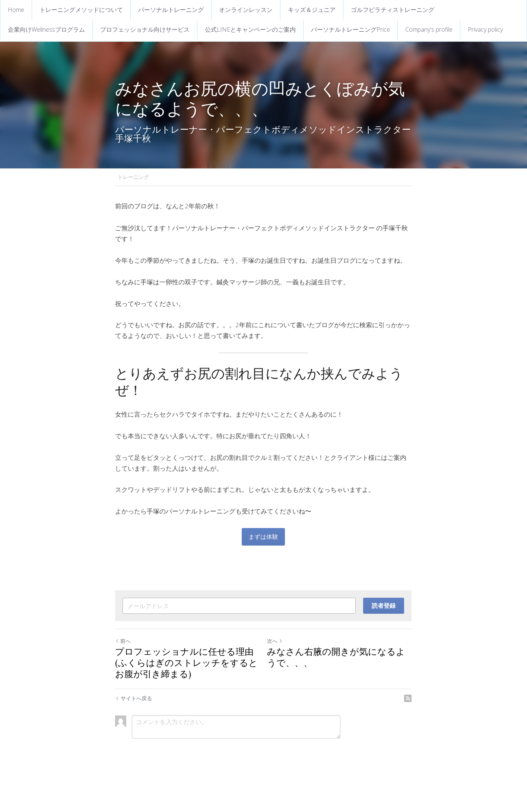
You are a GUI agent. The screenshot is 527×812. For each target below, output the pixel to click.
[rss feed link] (408, 698)
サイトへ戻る (134, 698)
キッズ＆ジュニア (312, 10)
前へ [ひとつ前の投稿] (123, 641)
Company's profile (429, 29)
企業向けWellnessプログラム (46, 29)
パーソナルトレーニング (171, 10)
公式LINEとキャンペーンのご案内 (250, 29)
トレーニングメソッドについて (81, 10)
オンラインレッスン (246, 10)
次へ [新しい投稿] (275, 641)
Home (16, 10)
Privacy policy (485, 29)
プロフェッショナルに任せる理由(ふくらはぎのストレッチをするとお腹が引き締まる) (187, 664)
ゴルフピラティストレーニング (393, 10)
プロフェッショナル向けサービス (145, 29)
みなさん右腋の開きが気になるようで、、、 (336, 658)
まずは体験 (264, 537)
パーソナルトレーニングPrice (350, 29)
